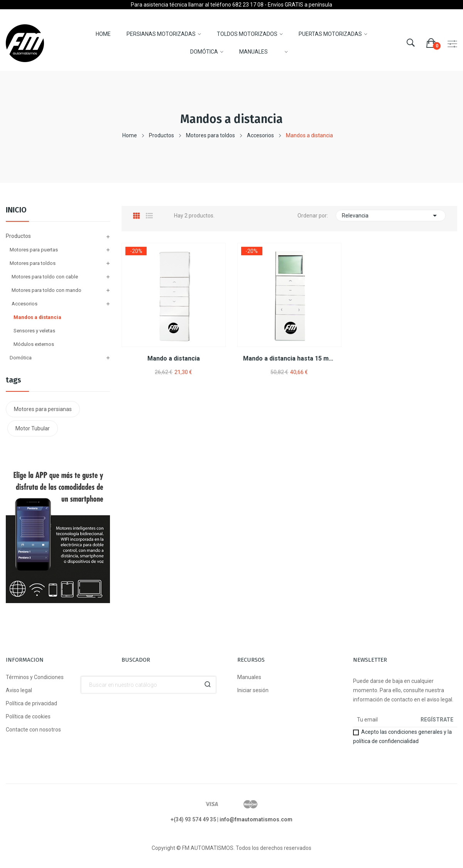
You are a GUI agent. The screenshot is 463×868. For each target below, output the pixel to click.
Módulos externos (34, 344)
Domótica (21, 358)
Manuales (249, 677)
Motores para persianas (43, 409)
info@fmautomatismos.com (256, 819)
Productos (18, 236)
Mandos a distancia (37, 317)
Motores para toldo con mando (46, 290)
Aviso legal (19, 690)
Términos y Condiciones (35, 677)
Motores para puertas (34, 250)
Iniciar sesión (253, 690)
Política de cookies (28, 716)
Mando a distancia (174, 358)
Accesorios (25, 304)
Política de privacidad (31, 703)
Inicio (16, 210)
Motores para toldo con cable (45, 277)
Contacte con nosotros (33, 730)
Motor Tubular (33, 428)
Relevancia (391, 216)
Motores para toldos (33, 263)
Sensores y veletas (34, 331)
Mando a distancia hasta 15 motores (289, 358)
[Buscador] (149, 685)
